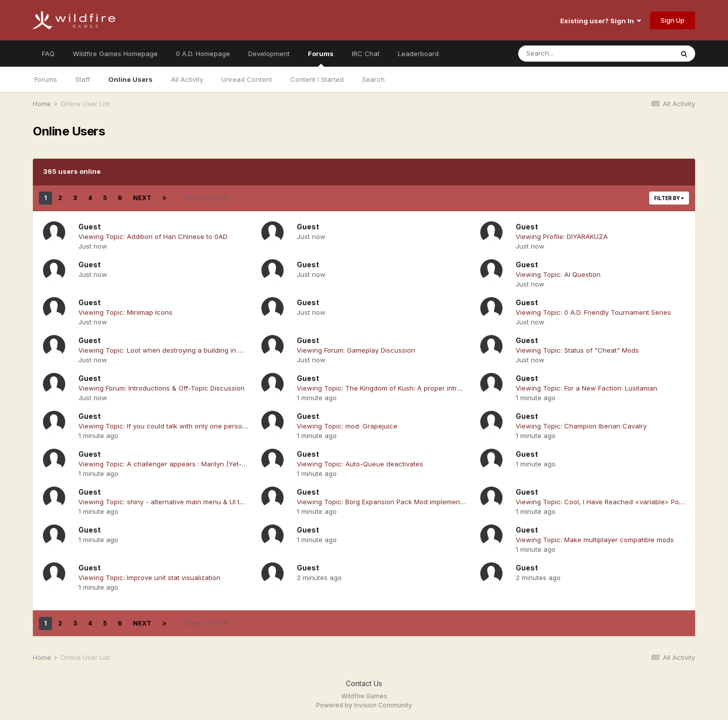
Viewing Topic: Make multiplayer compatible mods (595, 540)
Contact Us (364, 683)
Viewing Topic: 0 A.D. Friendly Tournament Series (593, 312)
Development (269, 54)
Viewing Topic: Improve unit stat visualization (149, 578)
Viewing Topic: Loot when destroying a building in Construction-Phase (190, 350)
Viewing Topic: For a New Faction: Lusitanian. (587, 388)
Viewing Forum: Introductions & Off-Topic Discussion (162, 388)
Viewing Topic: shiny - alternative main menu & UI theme (168, 502)
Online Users (130, 79)
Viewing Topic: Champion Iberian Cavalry (581, 426)
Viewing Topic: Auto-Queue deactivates (360, 464)
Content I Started (317, 79)
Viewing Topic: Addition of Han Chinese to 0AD (153, 236)
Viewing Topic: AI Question (558, 274)
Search (373, 79)
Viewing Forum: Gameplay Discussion (356, 350)
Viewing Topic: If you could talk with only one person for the (174, 426)
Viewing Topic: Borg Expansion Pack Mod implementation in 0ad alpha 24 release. (427, 502)
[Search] (568, 54)
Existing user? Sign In (601, 21)
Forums (321, 58)
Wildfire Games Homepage (115, 54)
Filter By (669, 198)
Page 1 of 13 (206, 198)
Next (142, 198)
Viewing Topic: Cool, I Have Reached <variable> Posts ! (604, 502)
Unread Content (247, 79)
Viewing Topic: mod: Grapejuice (347, 426)
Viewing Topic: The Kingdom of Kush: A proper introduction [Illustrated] (409, 388)
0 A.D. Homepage (203, 54)
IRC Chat (366, 54)
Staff (83, 79)
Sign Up (673, 20)
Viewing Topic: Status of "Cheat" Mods (577, 350)
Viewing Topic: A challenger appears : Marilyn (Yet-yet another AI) (183, 464)
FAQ (48, 54)
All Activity (187, 79)
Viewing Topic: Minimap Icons (125, 312)
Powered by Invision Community (364, 705)
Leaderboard (418, 54)
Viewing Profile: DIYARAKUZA (562, 236)
